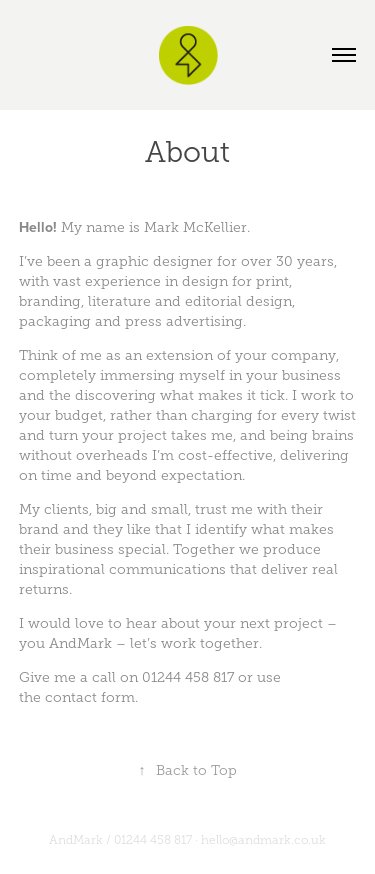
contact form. (91, 697)
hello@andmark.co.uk (263, 840)
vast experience (107, 281)
